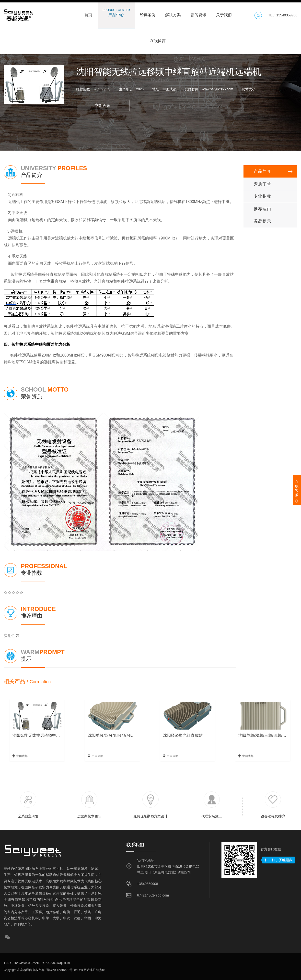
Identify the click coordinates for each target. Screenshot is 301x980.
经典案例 (148, 12)
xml (75, 970)
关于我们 (224, 12)
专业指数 (263, 196)
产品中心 (116, 12)
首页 (88, 12)
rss (80, 970)
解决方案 (173, 12)
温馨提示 (263, 221)
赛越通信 (26, 970)
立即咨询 (103, 105)
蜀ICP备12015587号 (59, 970)
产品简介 (263, 171)
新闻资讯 (198, 12)
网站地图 (89, 970)
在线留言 (158, 38)
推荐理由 (263, 209)
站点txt (100, 970)
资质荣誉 (263, 184)
